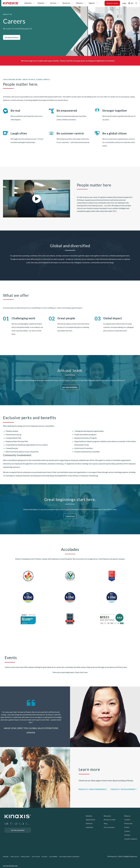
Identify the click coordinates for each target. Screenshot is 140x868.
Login (124, 3)
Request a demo (112, 3)
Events (127, 827)
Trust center (36, 856)
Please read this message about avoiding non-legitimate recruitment (87, 61)
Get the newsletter (18, 830)
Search (136, 3)
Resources (66, 3)
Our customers (109, 827)
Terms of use (15, 856)
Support (92, 3)
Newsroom (128, 823)
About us (79, 3)
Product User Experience (92, 789)
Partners (127, 835)
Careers (127, 831)
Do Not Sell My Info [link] (10, 866)
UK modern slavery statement (69, 856)
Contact (127, 820)
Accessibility (53, 856)
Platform (89, 823)
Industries (28, 3)
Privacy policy (25, 856)
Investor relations (131, 839)
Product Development (123, 789)
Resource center (110, 820)
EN (132, 3)
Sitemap (6, 856)
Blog (106, 823)
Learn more (70, 516)
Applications (90, 820)
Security (45, 856)
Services (53, 3)
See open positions (12, 37)
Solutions (41, 3)
